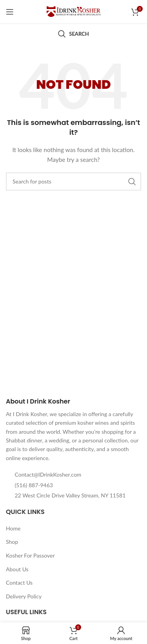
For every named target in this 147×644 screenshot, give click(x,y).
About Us (17, 569)
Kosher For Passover (30, 555)
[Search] (73, 34)
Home (13, 528)
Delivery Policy (24, 596)
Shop (12, 542)
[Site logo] (74, 11)
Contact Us (19, 583)
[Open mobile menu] (10, 12)
